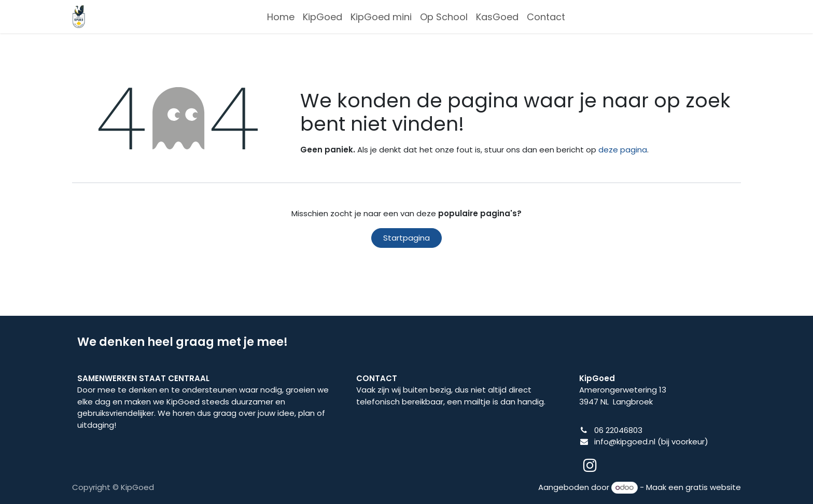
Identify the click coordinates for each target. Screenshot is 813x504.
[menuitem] (281, 17)
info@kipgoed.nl (625, 442)
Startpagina (406, 238)
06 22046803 (618, 430)
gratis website (713, 487)
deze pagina (623, 150)
